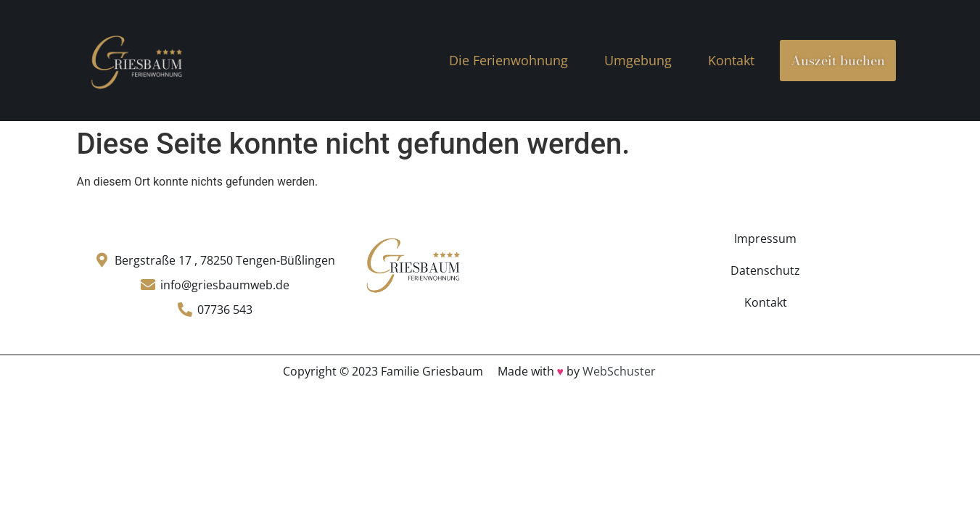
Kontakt (731, 60)
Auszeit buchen (838, 61)
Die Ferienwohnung (508, 60)
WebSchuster (619, 371)
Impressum (765, 239)
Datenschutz (765, 270)
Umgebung (638, 60)
